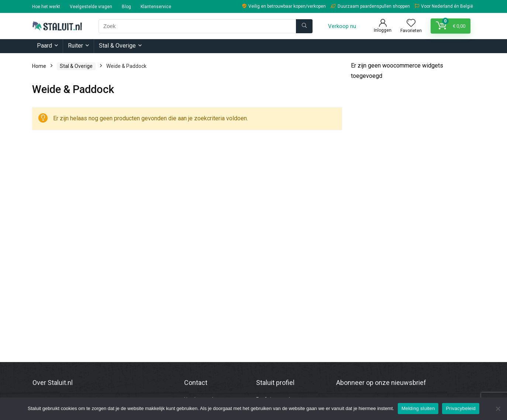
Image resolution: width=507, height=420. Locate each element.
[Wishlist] (411, 24)
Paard (44, 46)
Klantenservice (156, 7)
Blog (126, 7)
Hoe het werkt (46, 7)
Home (39, 66)
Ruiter (75, 46)
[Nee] (498, 409)
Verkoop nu (342, 26)
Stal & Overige (117, 46)
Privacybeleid (461, 408)
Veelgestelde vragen (91, 7)
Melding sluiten (418, 408)
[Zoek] (304, 26)
